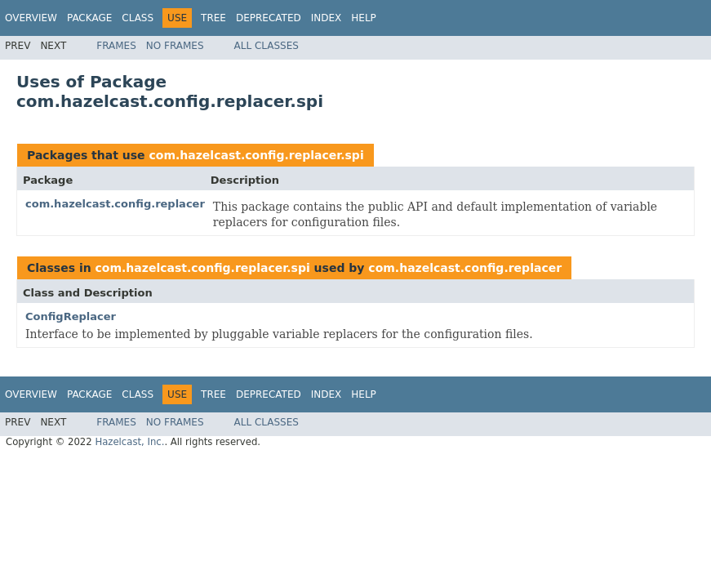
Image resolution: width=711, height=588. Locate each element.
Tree (213, 18)
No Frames (175, 46)
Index (327, 18)
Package (89, 18)
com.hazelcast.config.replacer (115, 204)
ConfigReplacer (71, 316)
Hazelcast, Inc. (129, 442)
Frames (116, 46)
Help (364, 18)
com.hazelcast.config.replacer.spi (256, 155)
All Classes (267, 46)
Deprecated (269, 18)
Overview (31, 18)
